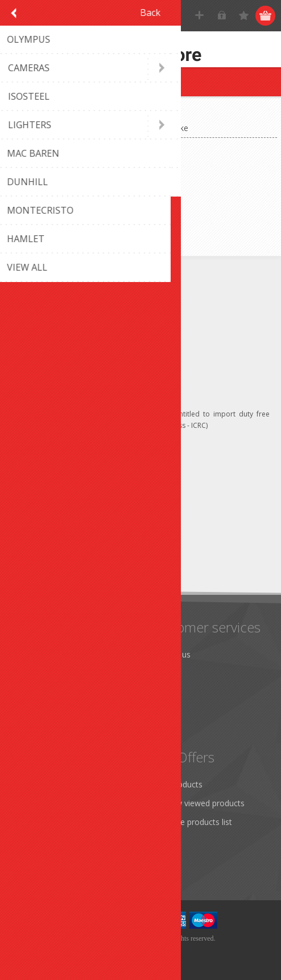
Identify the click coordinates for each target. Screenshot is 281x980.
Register (200, 16)
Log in (222, 16)
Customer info (42, 784)
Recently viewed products (198, 803)
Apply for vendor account (62, 859)
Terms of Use (41, 692)
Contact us (171, 654)
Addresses (35, 803)
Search (163, 841)
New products (177, 784)
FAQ (159, 673)
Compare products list (191, 822)
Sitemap (166, 692)
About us (32, 730)
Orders (28, 822)
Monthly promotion (52, 654)
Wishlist (30, 841)
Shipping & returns (50, 673)
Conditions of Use (49, 711)
